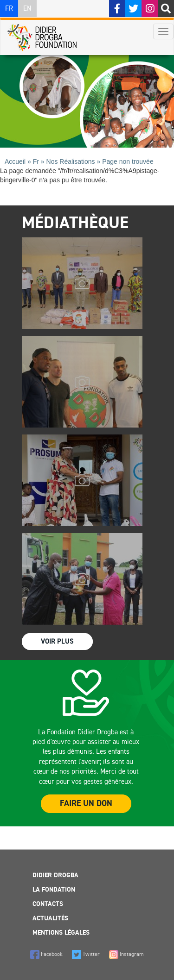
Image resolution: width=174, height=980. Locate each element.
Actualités (50, 918)
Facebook (46, 955)
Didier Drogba (55, 875)
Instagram (126, 955)
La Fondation (54, 890)
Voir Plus (57, 642)
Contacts (48, 904)
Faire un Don (86, 804)
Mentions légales (61, 933)
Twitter (86, 955)
